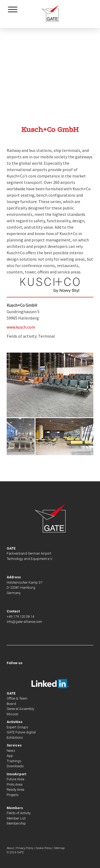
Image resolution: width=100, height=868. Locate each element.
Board (11, 704)
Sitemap (59, 848)
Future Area (15, 779)
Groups (22, 727)
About (10, 848)
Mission (13, 714)
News (11, 751)
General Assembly (20, 709)
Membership (16, 823)
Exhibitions (15, 738)
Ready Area (15, 790)
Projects (13, 795)
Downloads (15, 766)
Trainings (14, 761)
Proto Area (15, 784)
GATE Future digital (21, 732)
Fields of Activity (19, 813)
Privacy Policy (25, 848)
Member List (16, 818)
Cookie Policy (44, 848)
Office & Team (17, 698)
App (10, 756)
